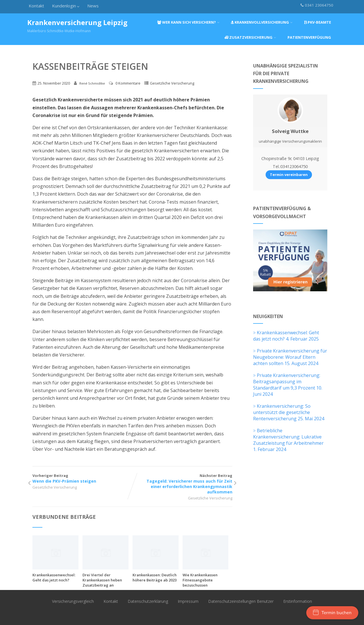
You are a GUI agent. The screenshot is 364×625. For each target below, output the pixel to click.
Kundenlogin (66, 6)
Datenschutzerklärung (148, 601)
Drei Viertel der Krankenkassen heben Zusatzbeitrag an (102, 580)
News (93, 6)
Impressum (188, 601)
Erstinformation (298, 601)
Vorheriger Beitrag (82, 478)
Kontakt (36, 6)
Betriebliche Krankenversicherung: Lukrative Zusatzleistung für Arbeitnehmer (288, 437)
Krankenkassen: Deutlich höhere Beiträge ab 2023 (155, 577)
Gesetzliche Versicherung (172, 83)
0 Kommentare (128, 83)
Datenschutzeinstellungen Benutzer (241, 601)
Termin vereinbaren (289, 175)
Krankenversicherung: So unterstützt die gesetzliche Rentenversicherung (282, 412)
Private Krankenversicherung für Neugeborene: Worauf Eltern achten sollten (290, 357)
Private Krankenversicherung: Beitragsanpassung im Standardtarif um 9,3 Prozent (287, 382)
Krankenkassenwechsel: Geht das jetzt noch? (54, 577)
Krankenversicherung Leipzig (77, 22)
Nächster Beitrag (182, 484)
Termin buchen (332, 613)
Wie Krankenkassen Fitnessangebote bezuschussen (200, 580)
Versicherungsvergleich (73, 601)
